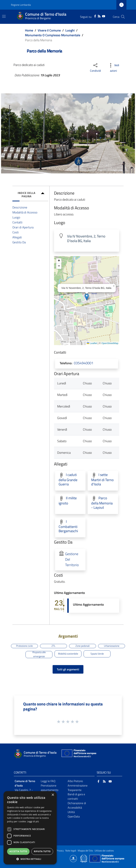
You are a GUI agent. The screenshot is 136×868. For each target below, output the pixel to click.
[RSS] (99, 16)
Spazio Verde (97, 654)
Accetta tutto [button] (18, 851)
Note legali (71, 851)
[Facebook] (95, 16)
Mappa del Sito (85, 851)
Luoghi (70, 30)
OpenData (74, 816)
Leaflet (92, 343)
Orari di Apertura (23, 227)
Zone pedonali (83, 646)
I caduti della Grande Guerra (68, 479)
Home (29, 30)
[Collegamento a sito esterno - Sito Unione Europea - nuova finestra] (78, 754)
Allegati (17, 237)
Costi (16, 232)
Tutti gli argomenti (68, 669)
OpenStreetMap (110, 343)
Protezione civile (24, 646)
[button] (87, 297)
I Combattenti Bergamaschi (68, 526)
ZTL (53, 646)
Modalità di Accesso (25, 212)
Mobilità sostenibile (68, 654)
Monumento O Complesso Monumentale (53, 35)
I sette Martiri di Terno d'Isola (102, 479)
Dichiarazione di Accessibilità (77, 805)
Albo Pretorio (75, 781)
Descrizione (20, 207)
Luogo (16, 217)
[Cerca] (123, 17)
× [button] (53, 795)
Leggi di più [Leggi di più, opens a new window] (33, 821)
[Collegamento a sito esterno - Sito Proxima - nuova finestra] (73, 858)
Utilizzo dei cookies (104, 851)
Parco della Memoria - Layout (102, 503)
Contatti (17, 222)
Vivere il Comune (49, 30)
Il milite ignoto (68, 501)
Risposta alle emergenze (39, 655)
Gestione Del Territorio (72, 559)
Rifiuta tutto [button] (42, 851)
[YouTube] (104, 16)
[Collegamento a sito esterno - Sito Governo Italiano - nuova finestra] (84, 858)
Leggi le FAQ (48, 781)
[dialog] (30, 828)
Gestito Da (19, 242)
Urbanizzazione (112, 646)
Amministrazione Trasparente (78, 788)
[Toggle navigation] (4, 16)
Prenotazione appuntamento (49, 788)
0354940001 (84, 363)
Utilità (71, 812)
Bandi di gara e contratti (76, 796)
